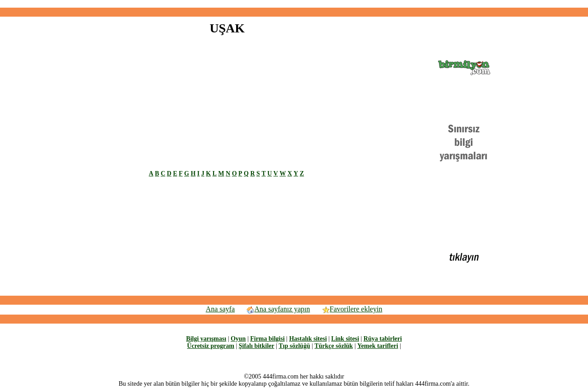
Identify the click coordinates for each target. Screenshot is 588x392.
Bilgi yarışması (206, 339)
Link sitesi (345, 339)
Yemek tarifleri (378, 346)
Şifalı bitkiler (257, 346)
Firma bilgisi (267, 339)
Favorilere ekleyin (352, 309)
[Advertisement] (294, 4)
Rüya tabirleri (383, 339)
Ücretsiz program (211, 346)
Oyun (238, 339)
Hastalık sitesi (308, 339)
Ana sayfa (220, 309)
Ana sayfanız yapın (278, 309)
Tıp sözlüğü (295, 346)
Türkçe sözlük (334, 346)
